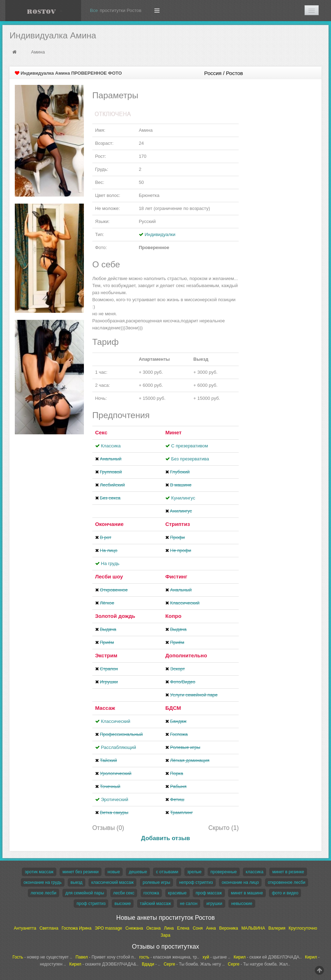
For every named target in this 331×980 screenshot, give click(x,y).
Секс (101, 432)
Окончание (109, 524)
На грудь (110, 563)
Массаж (105, 708)
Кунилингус (183, 498)
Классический (115, 721)
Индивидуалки (160, 234)
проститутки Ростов (121, 10)
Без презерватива (190, 459)
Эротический (114, 799)
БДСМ (173, 708)
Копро (173, 616)
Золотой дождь (115, 616)
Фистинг (176, 576)
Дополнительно (186, 655)
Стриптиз (178, 524)
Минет (173, 432)
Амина (38, 52)
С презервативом (190, 446)
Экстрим (106, 655)
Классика (111, 446)
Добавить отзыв (165, 838)
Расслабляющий (118, 747)
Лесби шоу (109, 576)
